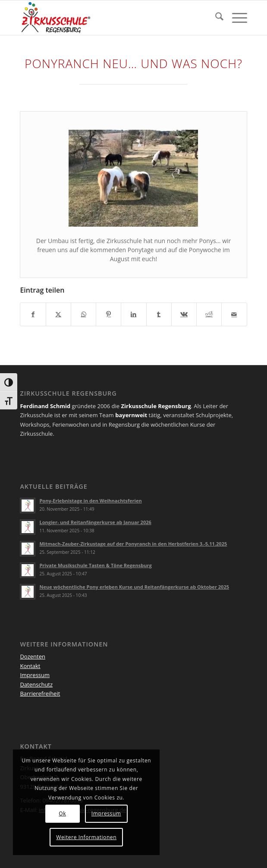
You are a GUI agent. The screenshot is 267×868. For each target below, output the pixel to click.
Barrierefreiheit (40, 693)
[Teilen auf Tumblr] (159, 314)
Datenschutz (36, 684)
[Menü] (235, 18)
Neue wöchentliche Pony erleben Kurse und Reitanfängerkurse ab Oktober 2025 (134, 587)
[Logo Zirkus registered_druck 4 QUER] (111, 18)
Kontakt (30, 666)
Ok (62, 813)
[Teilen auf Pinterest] (108, 314)
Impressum (35, 675)
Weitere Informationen (86, 837)
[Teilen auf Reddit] (209, 314)
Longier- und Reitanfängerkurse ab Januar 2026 (95, 522)
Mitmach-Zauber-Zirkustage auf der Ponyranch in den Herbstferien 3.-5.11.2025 (133, 544)
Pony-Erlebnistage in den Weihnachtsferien (90, 501)
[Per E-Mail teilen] (234, 314)
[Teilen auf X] (58, 314)
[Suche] (215, 18)
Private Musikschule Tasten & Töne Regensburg (95, 565)
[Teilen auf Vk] (184, 314)
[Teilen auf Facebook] (33, 314)
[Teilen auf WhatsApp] (83, 314)
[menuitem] (215, 18)
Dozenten (33, 656)
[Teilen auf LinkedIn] (133, 314)
